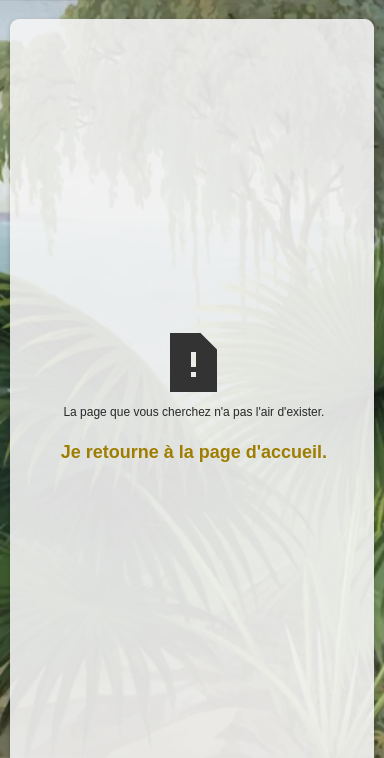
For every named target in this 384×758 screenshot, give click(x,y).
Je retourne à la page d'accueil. (194, 452)
